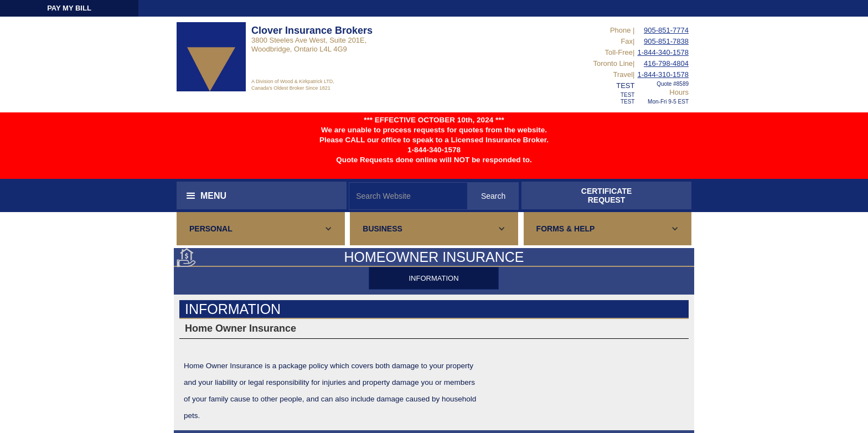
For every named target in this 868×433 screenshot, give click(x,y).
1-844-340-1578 (663, 52)
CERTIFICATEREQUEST (607, 195)
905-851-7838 (666, 41)
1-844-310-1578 (663, 74)
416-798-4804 (666, 63)
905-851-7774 (666, 30)
